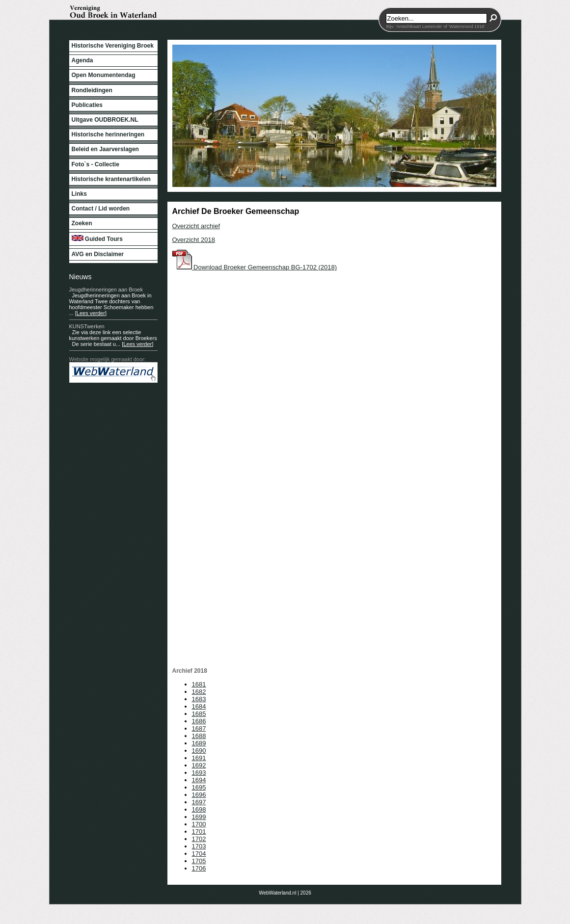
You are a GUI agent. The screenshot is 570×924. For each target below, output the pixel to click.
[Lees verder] (91, 313)
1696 (199, 795)
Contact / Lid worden (101, 209)
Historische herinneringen (108, 134)
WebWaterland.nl (277, 893)
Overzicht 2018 (194, 240)
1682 (199, 692)
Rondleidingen (92, 90)
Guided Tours (97, 239)
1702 (199, 839)
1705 (199, 861)
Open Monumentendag (104, 75)
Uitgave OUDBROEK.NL (105, 120)
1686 (199, 721)
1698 (199, 809)
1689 (199, 743)
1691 (199, 758)
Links (79, 194)
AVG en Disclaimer (98, 254)
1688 (199, 736)
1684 (199, 706)
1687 (199, 728)
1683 (199, 699)
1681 (199, 684)
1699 (199, 817)
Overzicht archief (196, 226)
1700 (199, 824)
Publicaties (87, 105)
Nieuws (81, 277)
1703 (199, 846)
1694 (199, 780)
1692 (199, 765)
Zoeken (82, 223)
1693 (199, 773)
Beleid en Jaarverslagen (105, 149)
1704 (199, 854)
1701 (199, 832)
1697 (199, 802)
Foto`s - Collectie (95, 164)
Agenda (82, 60)
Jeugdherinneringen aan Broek (106, 290)
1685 (199, 714)
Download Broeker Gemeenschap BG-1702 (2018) (255, 267)
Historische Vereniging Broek (113, 46)
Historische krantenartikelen (111, 179)
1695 (199, 787)
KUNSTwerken (87, 326)
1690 (199, 751)
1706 (199, 868)
